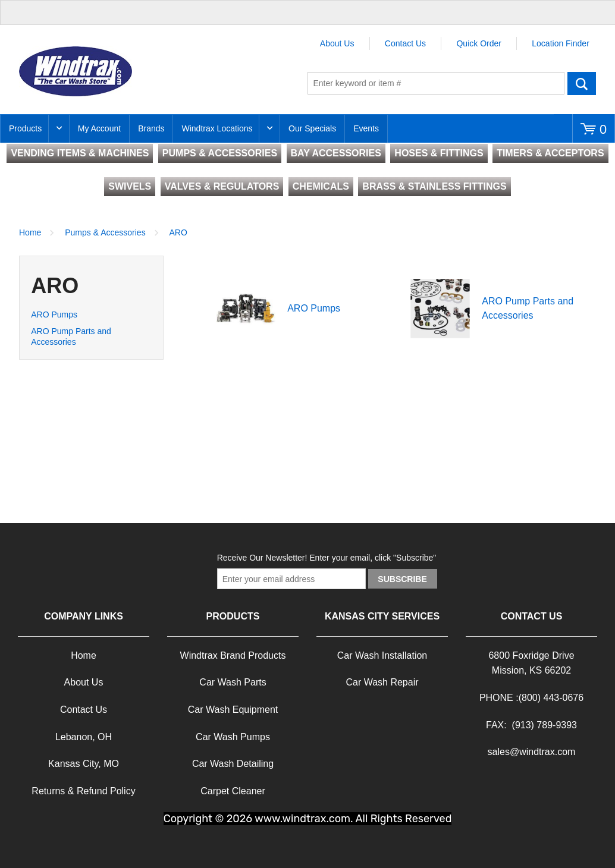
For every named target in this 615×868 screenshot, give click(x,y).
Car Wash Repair (382, 682)
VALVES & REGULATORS (222, 186)
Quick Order (478, 43)
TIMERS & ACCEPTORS (550, 153)
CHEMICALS (321, 186)
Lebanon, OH (84, 737)
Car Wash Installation (382, 655)
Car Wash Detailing (233, 764)
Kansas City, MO (84, 764)
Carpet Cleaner (233, 791)
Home (30, 232)
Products (25, 128)
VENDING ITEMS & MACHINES (80, 153)
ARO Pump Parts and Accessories (71, 336)
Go (582, 83)
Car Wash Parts (233, 682)
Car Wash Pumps (233, 737)
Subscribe (402, 579)
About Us (337, 43)
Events (366, 128)
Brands (151, 128)
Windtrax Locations (217, 128)
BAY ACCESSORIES (336, 153)
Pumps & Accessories (105, 232)
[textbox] (436, 83)
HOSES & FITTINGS (439, 153)
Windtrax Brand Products (233, 655)
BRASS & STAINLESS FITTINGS (434, 186)
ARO (178, 232)
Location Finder (561, 43)
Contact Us (405, 43)
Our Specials (312, 128)
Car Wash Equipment (233, 710)
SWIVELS (130, 186)
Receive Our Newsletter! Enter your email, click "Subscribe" (327, 558)
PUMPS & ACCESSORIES (220, 153)
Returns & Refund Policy (83, 791)
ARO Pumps (54, 315)
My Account (99, 128)
